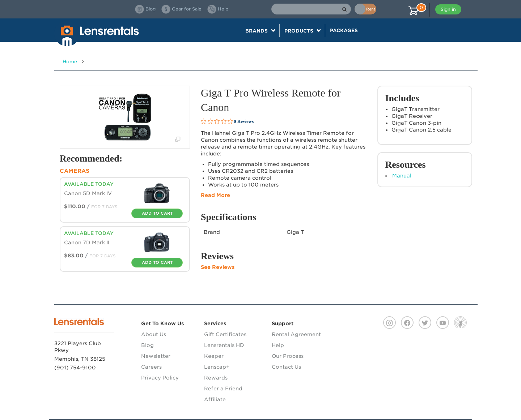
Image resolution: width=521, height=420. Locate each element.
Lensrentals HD (224, 345)
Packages (344, 30)
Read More (215, 195)
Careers (151, 367)
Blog (147, 345)
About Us (154, 334)
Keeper (214, 356)
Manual (402, 176)
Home (70, 62)
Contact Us (286, 367)
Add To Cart (157, 213)
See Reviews (218, 267)
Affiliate (215, 399)
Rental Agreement (296, 334)
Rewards (216, 378)
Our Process (288, 356)
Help (278, 345)
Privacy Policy (160, 378)
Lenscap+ (217, 367)
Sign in (448, 9)
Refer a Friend (223, 389)
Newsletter (156, 356)
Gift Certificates (225, 334)
